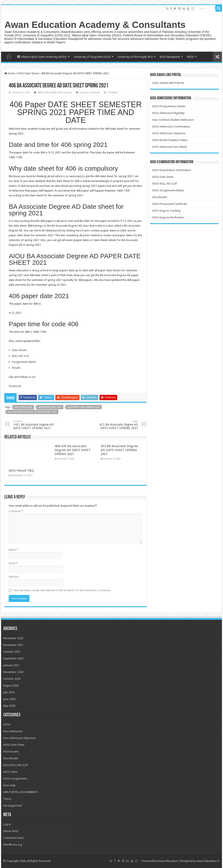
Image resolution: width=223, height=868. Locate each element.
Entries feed (11, 831)
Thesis (7, 799)
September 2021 (14, 658)
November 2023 (13, 638)
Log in (7, 824)
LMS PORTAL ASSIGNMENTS (21, 792)
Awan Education (167, 861)
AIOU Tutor (10, 772)
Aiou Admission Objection (19, 738)
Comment (16, 511)
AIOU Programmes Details (169, 106)
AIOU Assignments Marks (168, 190)
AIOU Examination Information (172, 170)
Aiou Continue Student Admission (173, 120)
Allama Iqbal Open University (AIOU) (42, 57)
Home (9, 56)
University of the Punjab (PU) (135, 57)
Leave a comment (90, 93)
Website (14, 577)
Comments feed (13, 838)
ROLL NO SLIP (21, 356)
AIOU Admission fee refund (170, 147)
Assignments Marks (24, 362)
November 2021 (13, 645)
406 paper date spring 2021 (84, 407)
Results (16, 368)
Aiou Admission (13, 731)
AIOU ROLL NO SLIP (165, 184)
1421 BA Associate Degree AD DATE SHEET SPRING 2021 (35, 425)
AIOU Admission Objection (169, 133)
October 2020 (12, 679)
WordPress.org (13, 845)
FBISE (190, 57)
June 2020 (9, 699)
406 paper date (24, 407)
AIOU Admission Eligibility (168, 113)
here (79, 230)
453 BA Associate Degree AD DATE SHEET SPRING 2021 (119, 450)
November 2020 (13, 672)
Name (14, 550)
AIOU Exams (65, 93)
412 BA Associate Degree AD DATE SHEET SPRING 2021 (116, 425)
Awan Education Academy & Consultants (95, 25)
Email (13, 563)
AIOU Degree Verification (168, 217)
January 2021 (11, 665)
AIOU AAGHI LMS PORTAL (168, 83)
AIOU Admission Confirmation (171, 127)
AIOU (7, 724)
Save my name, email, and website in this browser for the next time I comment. (62, 590)
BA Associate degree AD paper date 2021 (32, 412)
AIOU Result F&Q (21, 471)
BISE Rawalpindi (170, 57)
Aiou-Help (9, 785)
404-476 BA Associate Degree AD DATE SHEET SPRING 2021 (73, 450)
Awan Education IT (208, 861)
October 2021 (12, 652)
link (63, 235)
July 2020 (9, 692)
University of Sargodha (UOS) (92, 57)
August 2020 (11, 685)
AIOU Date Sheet (28, 73)
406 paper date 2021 (50, 407)
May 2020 (9, 706)
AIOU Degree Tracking (166, 211)
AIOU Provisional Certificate (170, 204)
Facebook (15, 386)
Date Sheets (19, 350)
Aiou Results (160, 197)
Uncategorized (13, 806)
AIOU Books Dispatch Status (170, 140)
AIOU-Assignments (15, 779)
